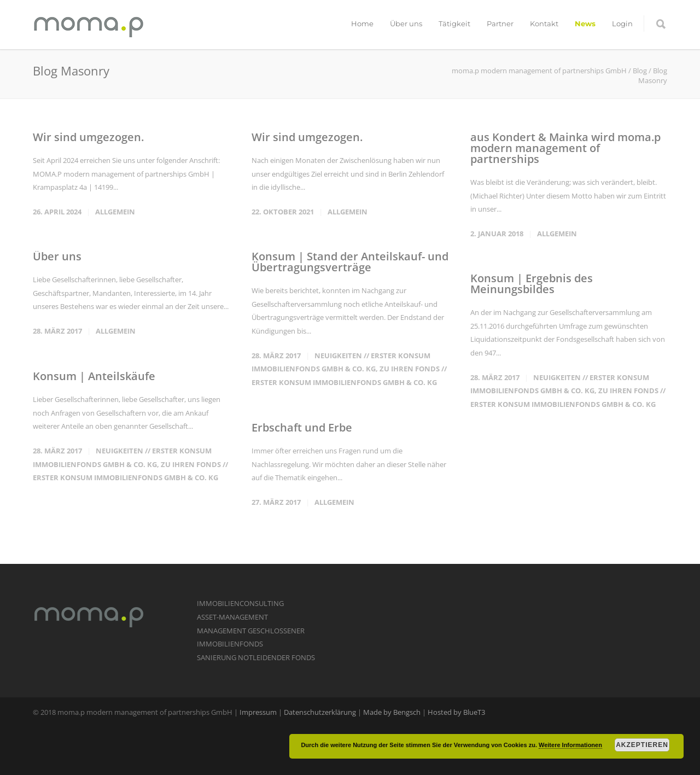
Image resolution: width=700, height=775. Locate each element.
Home (362, 24)
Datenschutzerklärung (320, 712)
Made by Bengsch (392, 712)
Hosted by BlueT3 (456, 712)
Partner (500, 24)
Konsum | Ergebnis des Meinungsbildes (532, 284)
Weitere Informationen (570, 745)
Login (622, 24)
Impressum (258, 712)
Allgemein (115, 212)
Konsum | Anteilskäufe (94, 376)
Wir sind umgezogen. (88, 137)
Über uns (406, 24)
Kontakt (544, 24)
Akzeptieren (642, 745)
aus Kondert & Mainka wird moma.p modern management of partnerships (565, 148)
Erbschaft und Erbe (302, 427)
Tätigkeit (454, 24)
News (585, 24)
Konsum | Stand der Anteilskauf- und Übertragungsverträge (350, 262)
